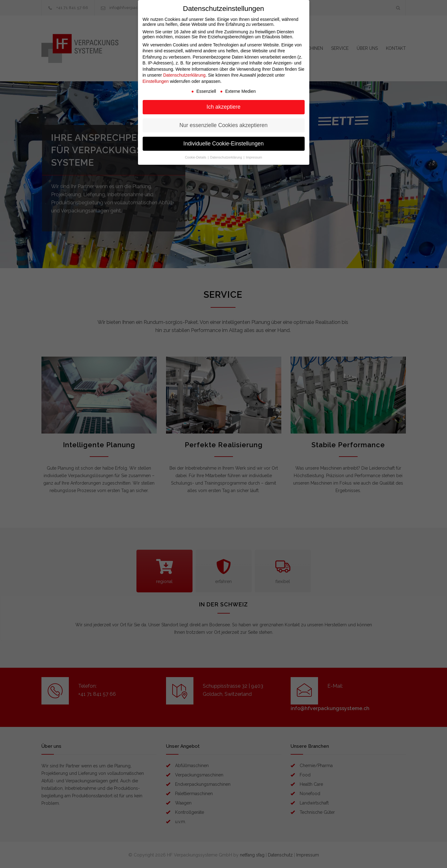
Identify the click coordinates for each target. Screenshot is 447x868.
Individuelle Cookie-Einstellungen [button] (224, 144)
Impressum (254, 157)
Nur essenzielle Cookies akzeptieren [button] (223, 125)
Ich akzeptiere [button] (223, 107)
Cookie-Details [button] (196, 157)
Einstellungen (156, 81)
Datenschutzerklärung (184, 75)
